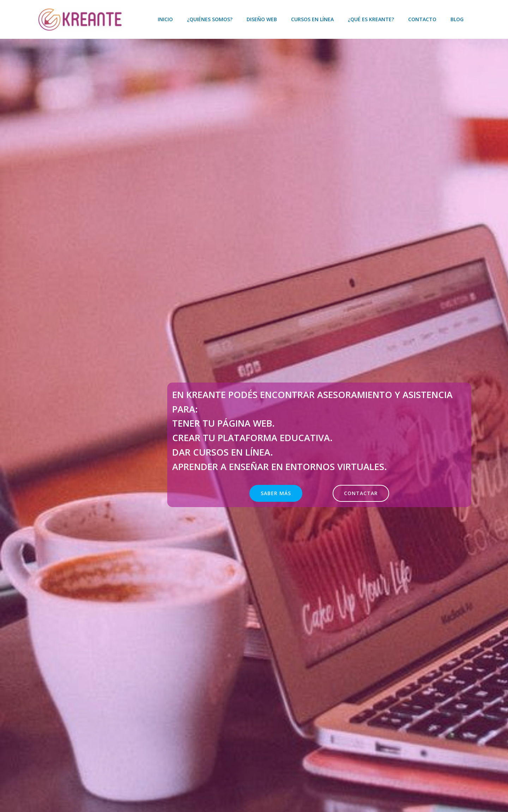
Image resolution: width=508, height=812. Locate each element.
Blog (458, 19)
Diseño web (262, 19)
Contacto (423, 19)
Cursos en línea (313, 19)
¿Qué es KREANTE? (372, 19)
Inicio (166, 19)
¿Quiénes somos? (210, 19)
